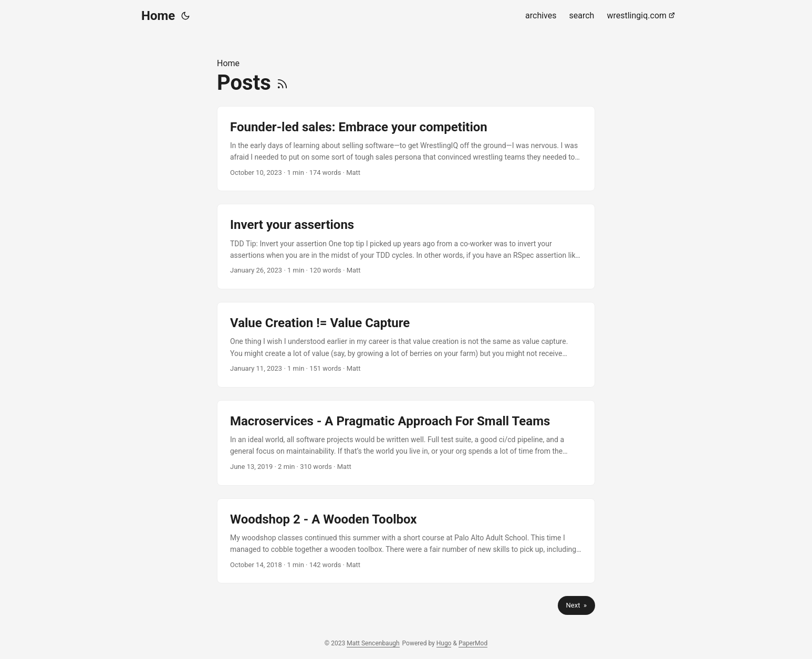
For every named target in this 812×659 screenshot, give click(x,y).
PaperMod (473, 643)
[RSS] (282, 83)
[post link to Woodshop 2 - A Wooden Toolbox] (406, 541)
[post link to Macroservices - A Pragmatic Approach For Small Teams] (406, 443)
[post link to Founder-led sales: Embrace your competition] (406, 149)
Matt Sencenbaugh (373, 643)
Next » (576, 605)
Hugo (444, 643)
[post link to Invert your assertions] (406, 247)
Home (158, 16)
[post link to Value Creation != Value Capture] (406, 345)
